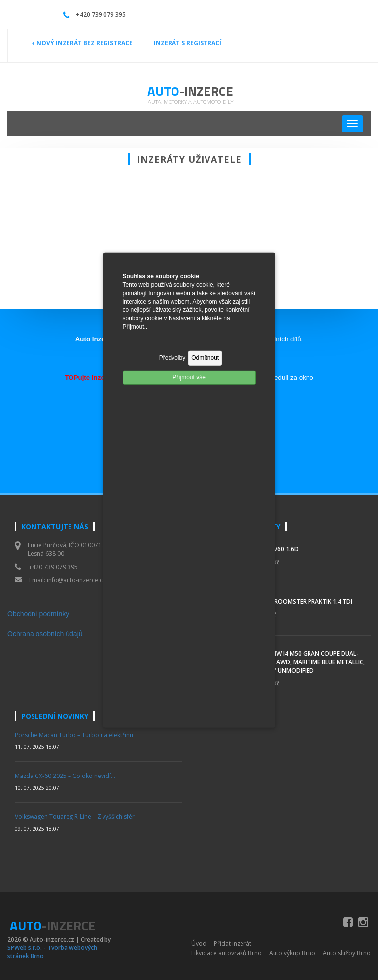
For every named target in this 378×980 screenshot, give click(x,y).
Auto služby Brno (347, 953)
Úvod (199, 943)
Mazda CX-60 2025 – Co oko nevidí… (65, 776)
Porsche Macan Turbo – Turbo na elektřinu (74, 735)
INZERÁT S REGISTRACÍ (188, 43)
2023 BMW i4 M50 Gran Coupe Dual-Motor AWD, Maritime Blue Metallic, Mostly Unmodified (309, 662)
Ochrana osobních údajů (45, 634)
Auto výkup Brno (292, 953)
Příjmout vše (189, 377)
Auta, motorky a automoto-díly (190, 102)
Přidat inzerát (233, 943)
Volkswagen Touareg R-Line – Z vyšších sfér (75, 817)
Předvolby (172, 358)
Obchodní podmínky (38, 614)
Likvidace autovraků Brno (226, 953)
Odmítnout (205, 358)
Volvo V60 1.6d (276, 549)
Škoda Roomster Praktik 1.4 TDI (303, 601)
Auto (190, 91)
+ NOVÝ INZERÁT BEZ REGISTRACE (82, 43)
